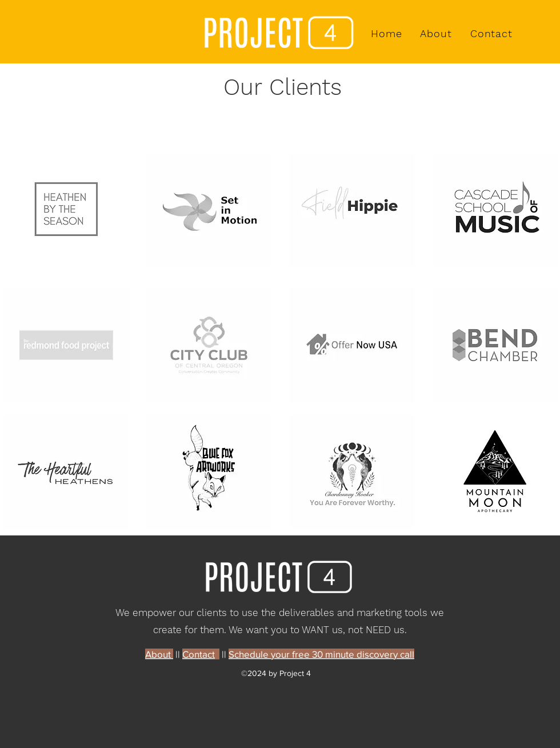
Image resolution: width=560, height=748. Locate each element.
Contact (199, 654)
